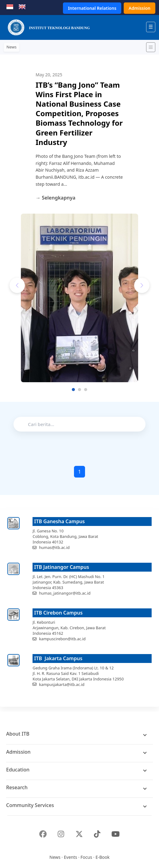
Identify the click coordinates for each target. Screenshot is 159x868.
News (55, 857)
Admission (140, 8)
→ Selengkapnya (56, 198)
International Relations (92, 8)
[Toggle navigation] (151, 47)
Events (70, 857)
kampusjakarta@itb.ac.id (62, 684)
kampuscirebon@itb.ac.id (62, 639)
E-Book (103, 857)
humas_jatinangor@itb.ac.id (65, 593)
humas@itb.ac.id (54, 547)
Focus (86, 857)
